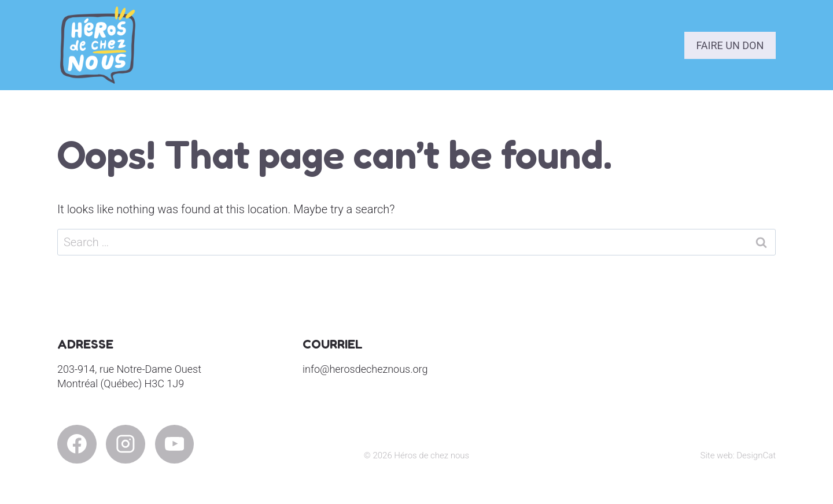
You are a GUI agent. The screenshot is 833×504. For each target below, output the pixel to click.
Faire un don (730, 45)
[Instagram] (126, 444)
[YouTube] (175, 444)
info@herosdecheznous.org (365, 369)
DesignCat (756, 455)
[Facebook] (77, 444)
